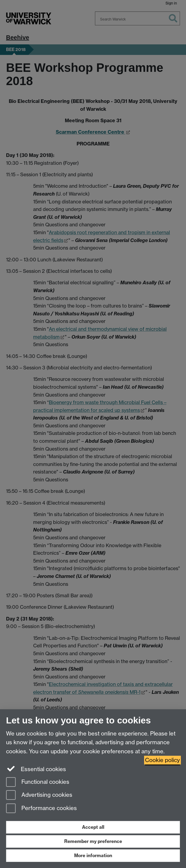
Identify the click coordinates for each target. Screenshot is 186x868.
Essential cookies (36, 769)
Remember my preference (93, 841)
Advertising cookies (39, 795)
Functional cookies (38, 782)
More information (93, 855)
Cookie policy (162, 760)
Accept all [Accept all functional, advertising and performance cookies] (93, 827)
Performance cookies (41, 809)
